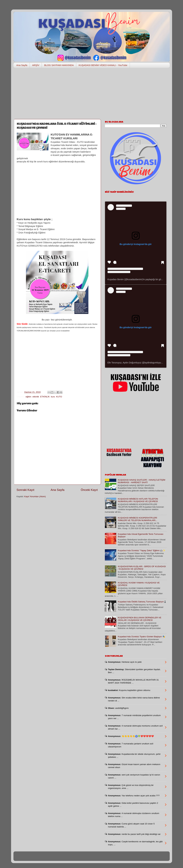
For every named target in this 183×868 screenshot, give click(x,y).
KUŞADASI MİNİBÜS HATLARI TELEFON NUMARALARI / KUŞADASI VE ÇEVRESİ (138, 500)
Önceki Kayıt (89, 490)
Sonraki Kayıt (25, 490)
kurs (53, 397)
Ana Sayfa (22, 65)
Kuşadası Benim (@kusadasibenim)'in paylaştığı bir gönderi (137, 279)
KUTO (59, 397)
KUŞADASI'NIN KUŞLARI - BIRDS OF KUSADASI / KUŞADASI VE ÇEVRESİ (142, 568)
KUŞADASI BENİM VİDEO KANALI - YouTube (103, 65)
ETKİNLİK (45, 397)
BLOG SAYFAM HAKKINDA (59, 65)
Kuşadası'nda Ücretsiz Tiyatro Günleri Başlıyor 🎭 (141, 637)
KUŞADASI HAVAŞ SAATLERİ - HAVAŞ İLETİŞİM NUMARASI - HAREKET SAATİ (142, 481)
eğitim (28, 397)
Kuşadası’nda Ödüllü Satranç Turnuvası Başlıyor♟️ (142, 602)
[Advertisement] (92, 95)
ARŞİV (36, 65)
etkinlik (36, 397)
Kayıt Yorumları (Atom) (35, 496)
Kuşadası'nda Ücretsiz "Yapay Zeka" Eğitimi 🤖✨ (142, 550)
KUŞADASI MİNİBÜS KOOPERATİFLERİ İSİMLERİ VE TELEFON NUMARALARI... (138, 519)
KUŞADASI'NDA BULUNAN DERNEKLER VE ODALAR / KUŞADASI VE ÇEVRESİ (140, 619)
